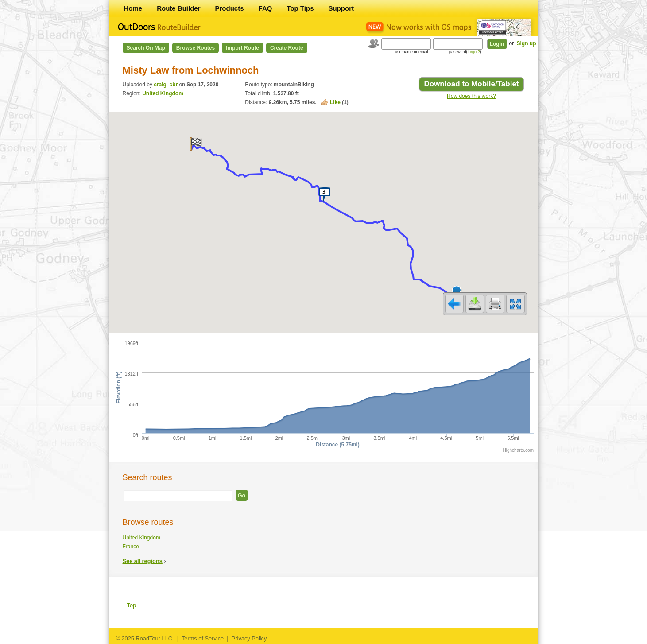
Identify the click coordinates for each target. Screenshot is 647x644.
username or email (412, 52)
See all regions (143, 561)
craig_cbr (166, 85)
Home (133, 8)
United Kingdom (163, 93)
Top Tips (300, 8)
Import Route (242, 48)
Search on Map (146, 48)
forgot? (473, 52)
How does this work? (471, 96)
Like (335, 102)
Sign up (527, 43)
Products (230, 8)
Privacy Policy (249, 638)
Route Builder (178, 8)
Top (132, 605)
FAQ (265, 8)
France (131, 547)
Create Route (287, 48)
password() (465, 52)
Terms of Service (203, 638)
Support (341, 8)
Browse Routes (196, 48)
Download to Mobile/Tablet (471, 84)
